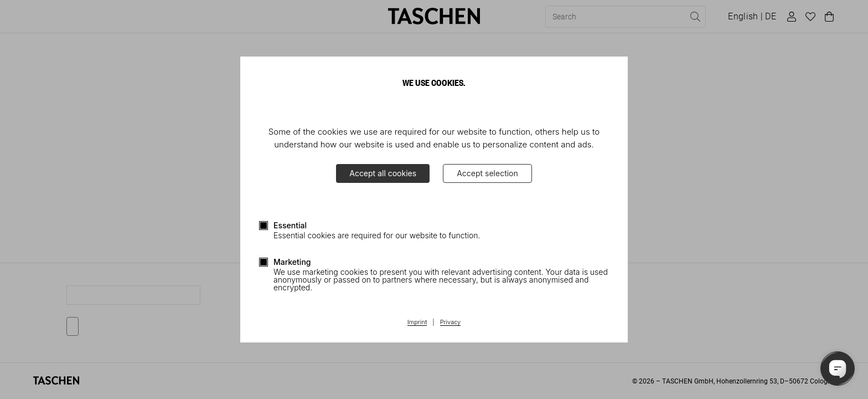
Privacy (451, 323)
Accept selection (487, 173)
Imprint (417, 323)
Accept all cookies (383, 173)
